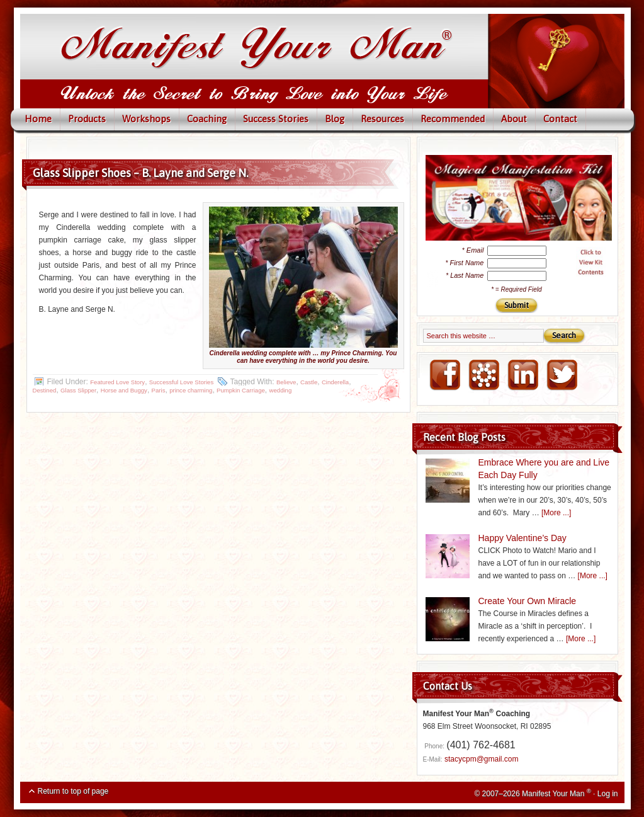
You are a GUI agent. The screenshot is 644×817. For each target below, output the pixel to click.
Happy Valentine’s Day (523, 538)
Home (38, 119)
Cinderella (335, 382)
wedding (281, 390)
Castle (309, 382)
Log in (608, 794)
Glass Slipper (78, 390)
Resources (382, 119)
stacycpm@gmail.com (482, 759)
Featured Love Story (117, 382)
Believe (286, 382)
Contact (560, 119)
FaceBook (444, 375)
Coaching (207, 119)
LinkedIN (523, 375)
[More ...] (556, 513)
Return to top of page (73, 791)
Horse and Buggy (124, 390)
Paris (159, 390)
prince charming (191, 390)
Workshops (146, 119)
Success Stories (276, 119)
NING (483, 375)
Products (87, 119)
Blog (335, 119)
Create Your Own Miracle (528, 601)
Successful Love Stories (181, 382)
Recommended (453, 119)
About (514, 119)
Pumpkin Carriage (241, 390)
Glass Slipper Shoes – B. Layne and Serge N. (140, 173)
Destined (45, 390)
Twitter (562, 375)
